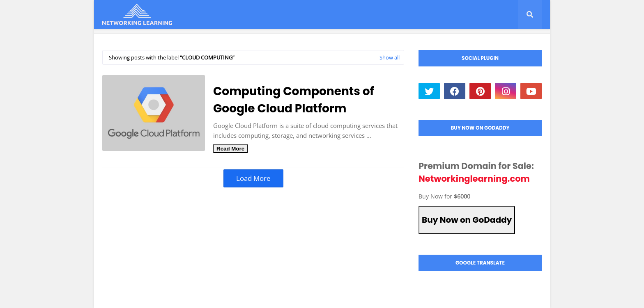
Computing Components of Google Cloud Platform (294, 100)
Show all (390, 57)
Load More (253, 178)
